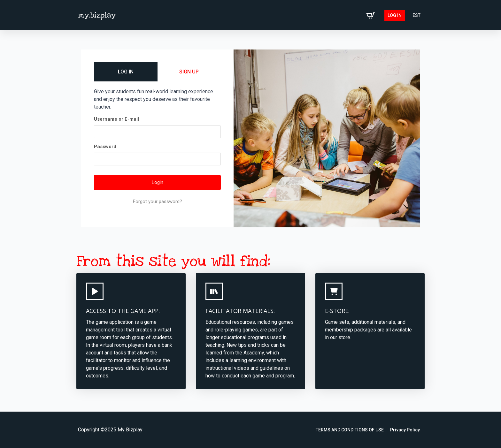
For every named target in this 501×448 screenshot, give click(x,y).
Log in (395, 15)
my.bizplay (97, 15)
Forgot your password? (158, 201)
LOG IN (126, 72)
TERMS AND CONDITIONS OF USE (350, 430)
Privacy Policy (405, 430)
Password (105, 147)
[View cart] (371, 15)
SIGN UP (189, 72)
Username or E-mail (116, 119)
